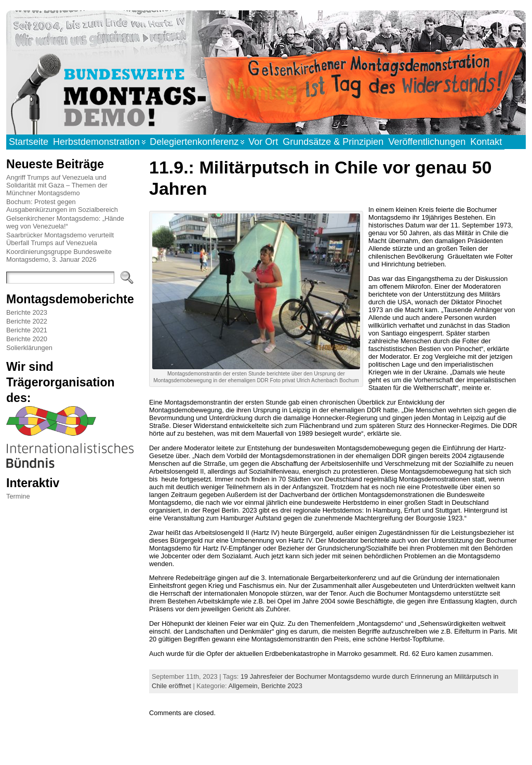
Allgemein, (245, 686)
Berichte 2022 (27, 321)
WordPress (265, 746)
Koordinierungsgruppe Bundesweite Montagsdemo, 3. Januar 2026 (59, 256)
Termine (18, 496)
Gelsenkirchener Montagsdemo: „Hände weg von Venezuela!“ (65, 222)
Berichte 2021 (27, 330)
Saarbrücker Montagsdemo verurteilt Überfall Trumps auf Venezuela (60, 239)
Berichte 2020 (27, 339)
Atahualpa (303, 746)
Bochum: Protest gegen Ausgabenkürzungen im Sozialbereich (62, 206)
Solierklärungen (29, 348)
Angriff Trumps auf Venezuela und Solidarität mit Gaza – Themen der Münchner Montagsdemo (57, 185)
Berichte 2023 (27, 312)
